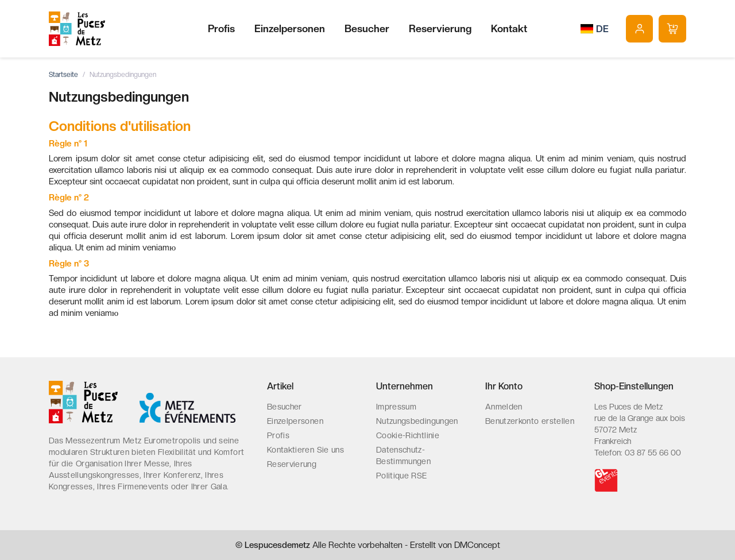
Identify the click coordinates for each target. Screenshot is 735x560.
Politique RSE (402, 476)
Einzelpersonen (290, 28)
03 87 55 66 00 (653, 453)
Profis (221, 28)
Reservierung (440, 28)
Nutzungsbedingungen (417, 421)
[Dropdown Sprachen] (595, 29)
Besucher (367, 28)
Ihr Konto (504, 386)
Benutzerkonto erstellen (530, 421)
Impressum (396, 407)
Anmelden (504, 407)
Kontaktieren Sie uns (305, 450)
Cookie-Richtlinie (408, 435)
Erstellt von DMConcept (455, 545)
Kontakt (509, 28)
